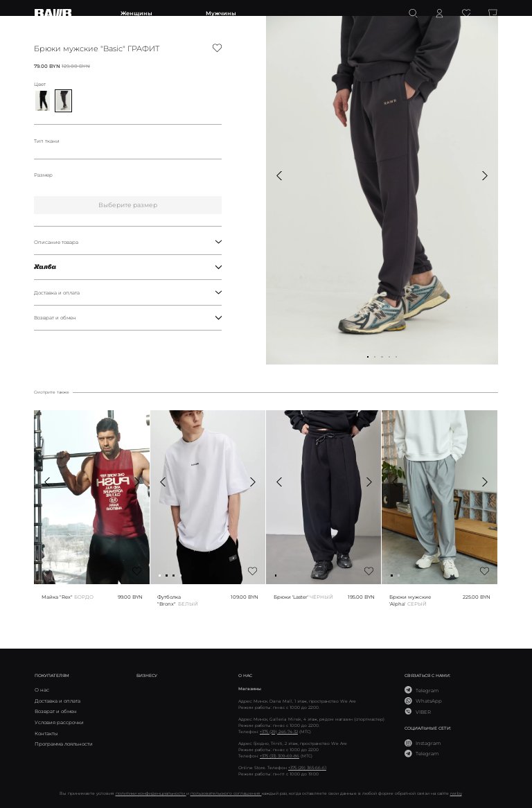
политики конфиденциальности (151, 793)
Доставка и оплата (128, 292)
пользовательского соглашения (226, 793)
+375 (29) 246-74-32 (279, 731)
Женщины (136, 13)
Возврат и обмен (128, 317)
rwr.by (456, 793)
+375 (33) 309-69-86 (280, 756)
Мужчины (221, 13)
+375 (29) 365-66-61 (307, 767)
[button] (280, 176)
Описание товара (128, 242)
